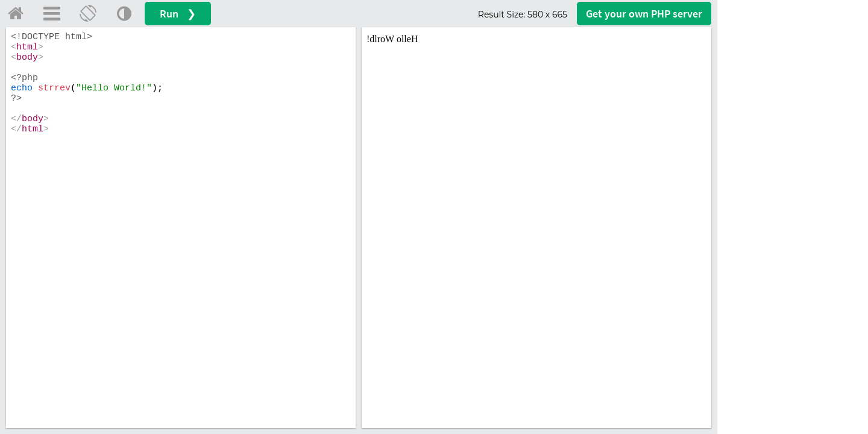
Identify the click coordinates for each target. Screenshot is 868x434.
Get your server (644, 14)
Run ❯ (178, 14)
